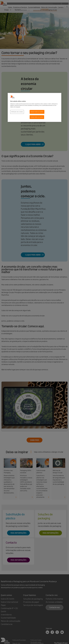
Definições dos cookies (17, 112)
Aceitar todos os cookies (37, 117)
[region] (34, 107)
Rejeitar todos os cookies (37, 112)
